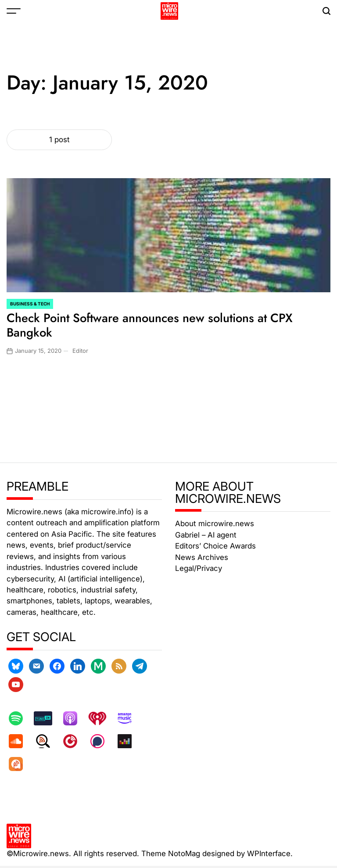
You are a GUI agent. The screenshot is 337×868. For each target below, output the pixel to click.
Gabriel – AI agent (206, 535)
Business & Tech (30, 304)
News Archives (202, 557)
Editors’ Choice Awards (215, 546)
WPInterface (269, 854)
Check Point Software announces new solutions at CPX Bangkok (150, 325)
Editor (80, 351)
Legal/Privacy (199, 568)
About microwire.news (215, 524)
